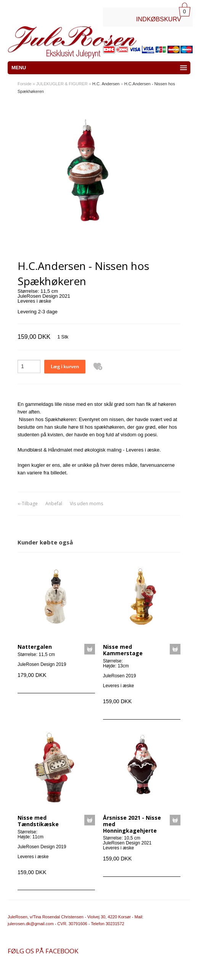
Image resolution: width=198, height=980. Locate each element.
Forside (25, 84)
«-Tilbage (28, 504)
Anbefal (54, 504)
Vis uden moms (86, 504)
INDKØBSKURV (159, 19)
